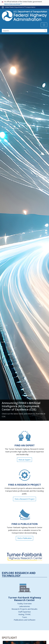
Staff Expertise (24, 612)
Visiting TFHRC (25, 614)
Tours (24, 617)
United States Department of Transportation (20, 7)
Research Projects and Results (24, 609)
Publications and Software (25, 620)
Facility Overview (24, 604)
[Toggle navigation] (44, 25)
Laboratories (24, 606)
